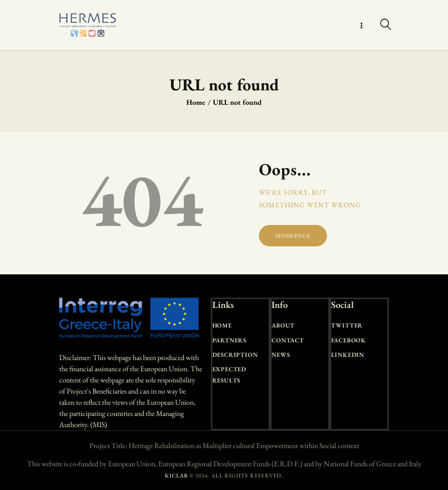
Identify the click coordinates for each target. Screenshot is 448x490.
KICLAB (176, 476)
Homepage (293, 236)
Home (196, 102)
